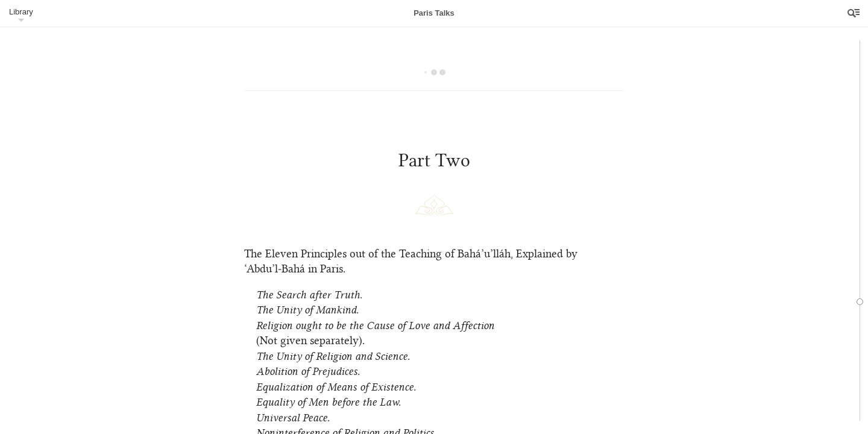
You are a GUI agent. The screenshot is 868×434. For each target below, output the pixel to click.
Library (21, 12)
